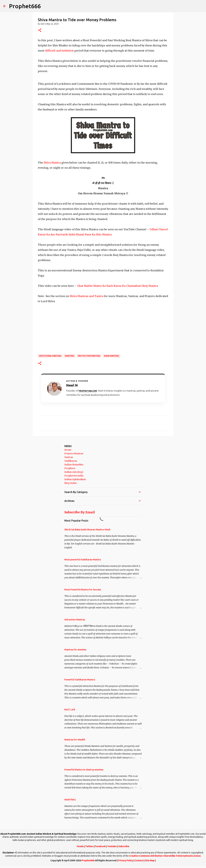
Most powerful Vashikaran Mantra (83, 560)
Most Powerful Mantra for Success (83, 590)
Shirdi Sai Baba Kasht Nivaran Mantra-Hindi (87, 530)
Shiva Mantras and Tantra (87, 296)
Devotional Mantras (50, 356)
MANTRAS (70, 356)
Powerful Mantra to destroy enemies (84, 770)
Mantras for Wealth (75, 740)
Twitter (89, 846)
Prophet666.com (88, 391)
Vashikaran (71, 461)
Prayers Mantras (74, 453)
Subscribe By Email (80, 512)
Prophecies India (74, 476)
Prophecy (70, 468)
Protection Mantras (89, 356)
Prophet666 (25, 6)
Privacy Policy (126, 860)
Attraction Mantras (75, 620)
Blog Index (70, 483)
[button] (40, 30)
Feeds (80, 846)
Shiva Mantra (53, 163)
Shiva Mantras (111, 356)
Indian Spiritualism (75, 479)
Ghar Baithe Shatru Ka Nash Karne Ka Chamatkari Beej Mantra (117, 286)
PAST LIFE (70, 710)
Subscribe (124, 846)
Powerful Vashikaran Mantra (80, 680)
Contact (139, 860)
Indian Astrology (74, 472)
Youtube (112, 846)
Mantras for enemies (75, 650)
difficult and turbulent (59, 51)
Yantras (69, 457)
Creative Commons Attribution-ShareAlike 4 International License (165, 856)
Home (68, 450)
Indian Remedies (74, 465)
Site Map (150, 860)
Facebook (100, 846)
